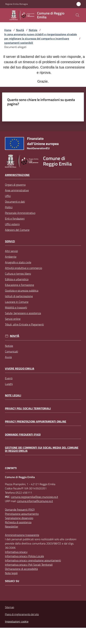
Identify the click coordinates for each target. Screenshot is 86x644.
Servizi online (13, 319)
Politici (9, 207)
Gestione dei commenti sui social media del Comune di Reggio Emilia (42, 449)
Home (8, 30)
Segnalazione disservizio (19, 518)
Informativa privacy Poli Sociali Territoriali (29, 565)
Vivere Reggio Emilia (20, 369)
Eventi (9, 378)
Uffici (8, 196)
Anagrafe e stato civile (18, 262)
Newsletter (12, 526)
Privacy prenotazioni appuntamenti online (36, 422)
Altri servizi (11, 251)
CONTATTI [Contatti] (11, 468)
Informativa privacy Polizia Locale (24, 556)
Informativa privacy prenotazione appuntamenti (33, 560)
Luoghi (9, 384)
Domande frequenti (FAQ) (23, 435)
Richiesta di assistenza (18, 522)
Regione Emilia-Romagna (17, 4)
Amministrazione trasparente (22, 535)
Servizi (10, 241)
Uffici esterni (12, 224)
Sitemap (10, 607)
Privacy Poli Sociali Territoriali (28, 408)
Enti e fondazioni (15, 218)
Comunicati (11, 351)
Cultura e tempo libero (18, 274)
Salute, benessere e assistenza (23, 313)
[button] (78, 15)
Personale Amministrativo (20, 213)
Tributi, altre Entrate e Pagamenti (24, 324)
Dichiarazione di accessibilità (21, 569)
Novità (20, 30)
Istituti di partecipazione (19, 296)
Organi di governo (15, 185)
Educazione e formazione (20, 285)
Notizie (33, 30)
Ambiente (11, 257)
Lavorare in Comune (17, 302)
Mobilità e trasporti (16, 307)
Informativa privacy (16, 552)
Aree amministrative (17, 190)
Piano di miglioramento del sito (22, 614)
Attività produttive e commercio (23, 268)
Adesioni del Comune (17, 230)
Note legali (13, 395)
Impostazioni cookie (17, 621)
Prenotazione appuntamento (22, 514)
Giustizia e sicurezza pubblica (22, 290)
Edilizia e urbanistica (17, 279)
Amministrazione (17, 175)
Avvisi (8, 357)
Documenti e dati (15, 202)
